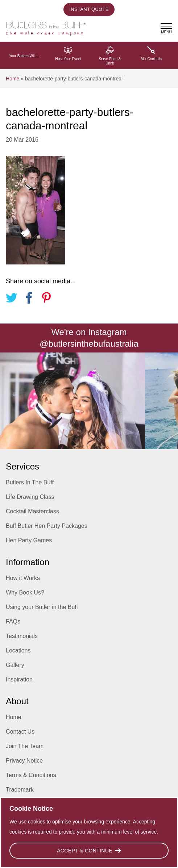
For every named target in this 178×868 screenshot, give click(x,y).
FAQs (13, 621)
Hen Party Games (29, 540)
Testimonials (22, 636)
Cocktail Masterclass (32, 511)
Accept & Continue (89, 851)
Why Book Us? (25, 592)
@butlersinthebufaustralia (89, 344)
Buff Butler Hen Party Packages (47, 526)
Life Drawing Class (30, 497)
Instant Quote (89, 9)
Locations (18, 650)
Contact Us (20, 732)
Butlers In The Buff (30, 482)
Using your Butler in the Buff (42, 607)
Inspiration (19, 679)
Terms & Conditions (31, 775)
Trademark (20, 790)
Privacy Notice (24, 761)
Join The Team (25, 746)
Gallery (15, 665)
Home (13, 79)
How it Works (23, 578)
